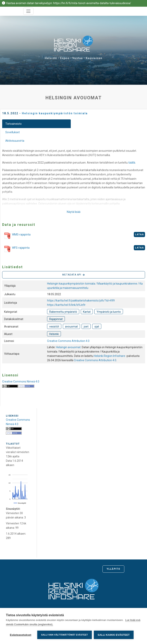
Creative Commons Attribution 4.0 (68, 341)
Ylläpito (113, 569)
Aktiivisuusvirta (15, 141)
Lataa (140, 235)
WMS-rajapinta (16, 236)
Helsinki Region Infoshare (109, 356)
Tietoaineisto (13, 124)
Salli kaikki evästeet (114, 635)
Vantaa (78, 58)
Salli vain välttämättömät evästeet (65, 635)
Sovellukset (13, 132)
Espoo (65, 58)
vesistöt (54, 327)
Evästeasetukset (21, 635)
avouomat (71, 327)
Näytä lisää (74, 212)
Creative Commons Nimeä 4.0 (21, 382)
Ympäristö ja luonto (109, 312)
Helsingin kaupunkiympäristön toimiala (55, 113)
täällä (132, 163)
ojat (97, 327)
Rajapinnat (56, 319)
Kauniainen (94, 58)
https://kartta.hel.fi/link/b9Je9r (66, 305)
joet (86, 327)
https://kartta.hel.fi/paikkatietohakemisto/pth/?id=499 (81, 301)
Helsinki (51, 58)
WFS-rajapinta (16, 249)
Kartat (87, 312)
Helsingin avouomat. (69, 347)
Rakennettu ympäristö (63, 312)
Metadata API (73, 275)
